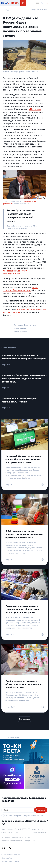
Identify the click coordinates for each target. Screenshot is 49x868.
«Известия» (35, 109)
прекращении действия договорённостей (15, 272)
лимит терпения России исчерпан (21, 289)
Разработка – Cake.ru (11, 862)
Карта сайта (7, 858)
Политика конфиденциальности (16, 837)
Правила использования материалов (18, 841)
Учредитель (37, 829)
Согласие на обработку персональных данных (24, 816)
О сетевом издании (10, 832)
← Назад (5, 10)
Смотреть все (24, 719)
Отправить (41, 810)
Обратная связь (39, 832)
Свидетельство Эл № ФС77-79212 (16, 829)
